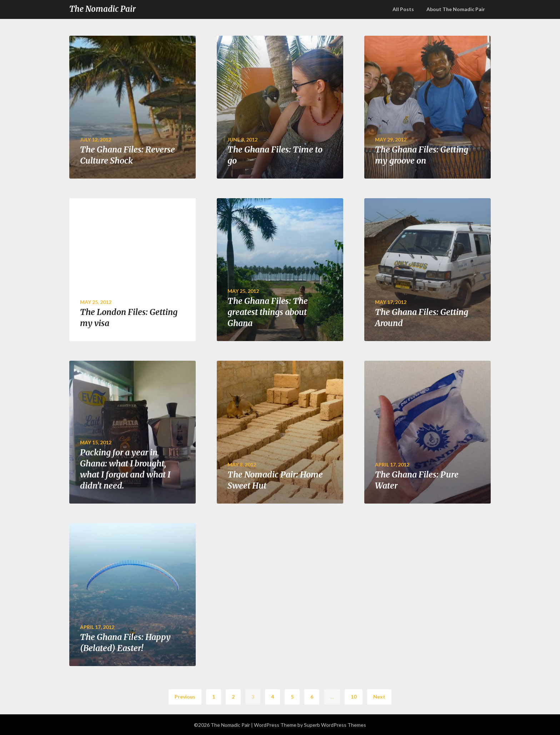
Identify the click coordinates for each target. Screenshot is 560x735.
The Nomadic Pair (102, 9)
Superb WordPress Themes (335, 725)
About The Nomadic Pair (456, 9)
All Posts (403, 9)
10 (354, 697)
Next (379, 697)
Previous (185, 697)
